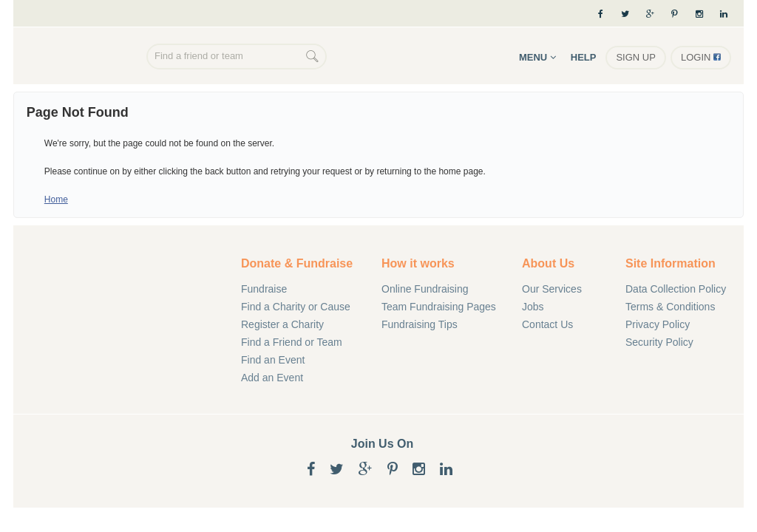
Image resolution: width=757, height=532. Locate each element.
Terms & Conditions (670, 307)
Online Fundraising (84, 58)
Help (584, 57)
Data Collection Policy (676, 289)
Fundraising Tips (420, 324)
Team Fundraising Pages (439, 307)
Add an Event (272, 378)
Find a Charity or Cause (296, 307)
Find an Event (273, 360)
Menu (537, 57)
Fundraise (264, 289)
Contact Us (547, 324)
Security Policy (659, 342)
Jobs (533, 307)
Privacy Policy (658, 324)
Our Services (552, 289)
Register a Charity (282, 324)
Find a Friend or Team (292, 342)
